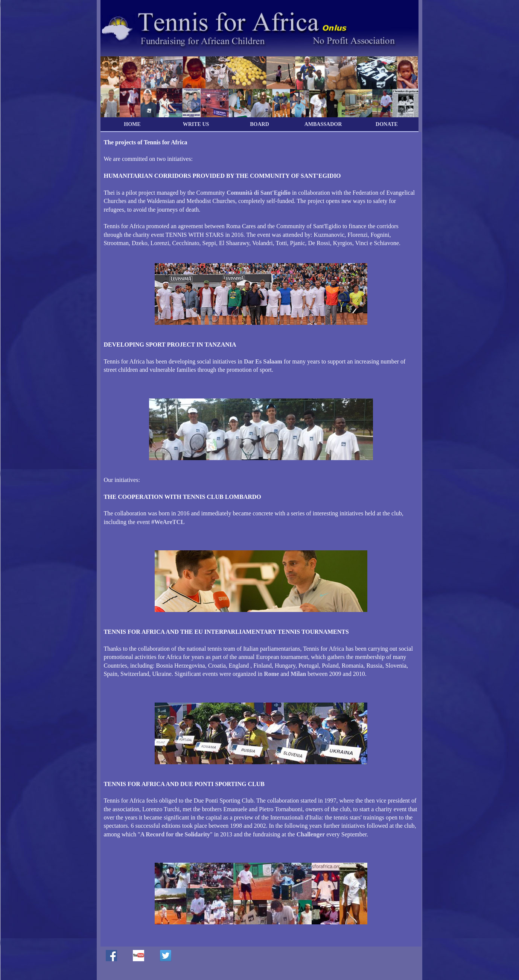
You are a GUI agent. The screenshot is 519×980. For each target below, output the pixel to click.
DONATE (387, 124)
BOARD (259, 124)
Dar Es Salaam (263, 361)
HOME (132, 124)
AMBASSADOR (323, 124)
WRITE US (196, 124)
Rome (271, 674)
